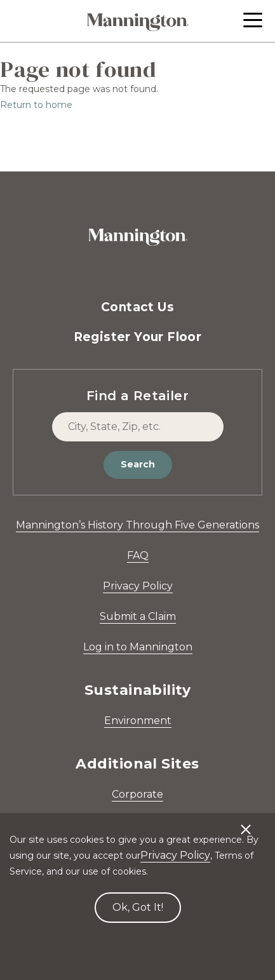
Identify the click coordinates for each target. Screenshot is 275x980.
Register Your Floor (138, 337)
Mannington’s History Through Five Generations (137, 525)
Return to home (36, 105)
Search (138, 464)
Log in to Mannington (138, 647)
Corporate (137, 794)
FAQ (138, 555)
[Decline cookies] (246, 823)
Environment (138, 721)
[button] (253, 20)
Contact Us (137, 307)
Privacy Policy (138, 586)
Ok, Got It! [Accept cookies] (138, 907)
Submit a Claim (138, 616)
